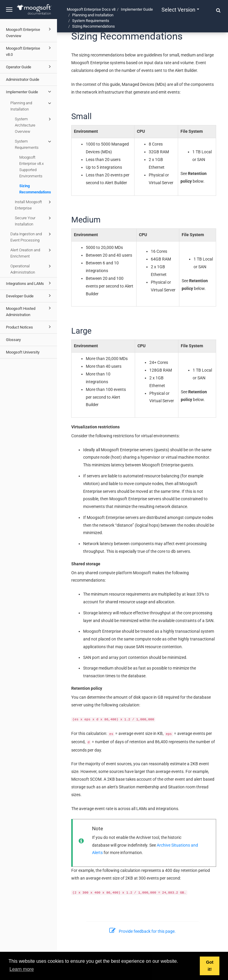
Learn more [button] (22, 969)
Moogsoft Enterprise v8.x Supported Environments (31, 167)
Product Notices (29, 327)
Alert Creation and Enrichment (32, 253)
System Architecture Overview (34, 125)
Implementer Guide (29, 91)
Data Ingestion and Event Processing (32, 237)
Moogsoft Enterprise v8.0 (29, 51)
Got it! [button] (210, 966)
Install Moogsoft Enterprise (34, 205)
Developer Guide (29, 296)
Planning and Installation (32, 106)
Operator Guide (29, 67)
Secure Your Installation (34, 221)
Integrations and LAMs (29, 283)
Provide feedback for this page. (142, 931)
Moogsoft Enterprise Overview (29, 32)
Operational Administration (32, 269)
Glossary (13, 340)
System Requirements (34, 144)
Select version (180, 10)
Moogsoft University (23, 352)
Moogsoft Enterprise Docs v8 (91, 9)
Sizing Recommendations (35, 189)
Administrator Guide (23, 79)
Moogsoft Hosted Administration (29, 311)
